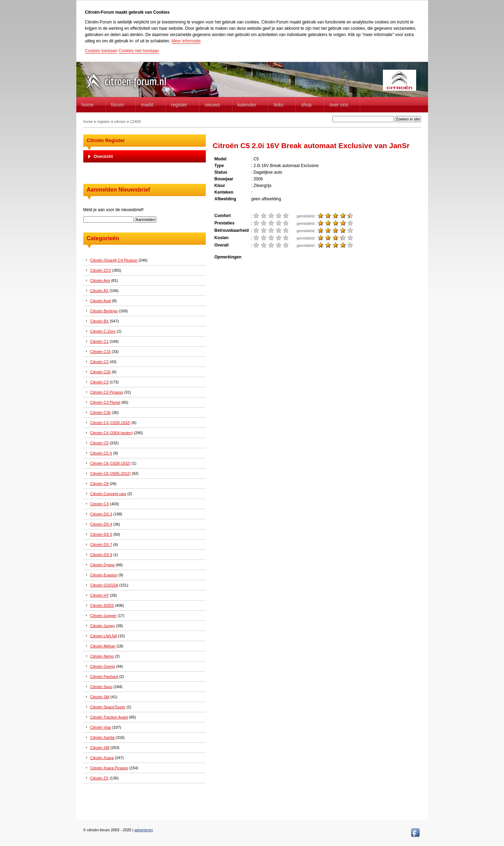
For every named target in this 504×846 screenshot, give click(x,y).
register (103, 122)
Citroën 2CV (101, 270)
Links (279, 105)
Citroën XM (100, 748)
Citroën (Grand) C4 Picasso (114, 260)
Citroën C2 (100, 362)
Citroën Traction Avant (109, 717)
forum (118, 105)
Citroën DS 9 (101, 555)
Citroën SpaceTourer (108, 707)
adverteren (144, 830)
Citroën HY (100, 595)
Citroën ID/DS (102, 605)
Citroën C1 (100, 341)
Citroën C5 (100, 443)
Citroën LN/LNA (104, 636)
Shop (306, 105)
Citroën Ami (100, 280)
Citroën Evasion (104, 575)
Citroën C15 (101, 352)
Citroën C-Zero (103, 331)
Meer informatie (186, 41)
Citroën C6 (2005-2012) (111, 473)
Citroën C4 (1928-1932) (111, 423)
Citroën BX (100, 321)
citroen (120, 122)
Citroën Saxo (101, 687)
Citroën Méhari (103, 646)
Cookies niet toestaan (139, 51)
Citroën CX (100, 504)
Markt (147, 105)
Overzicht (103, 157)
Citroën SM (100, 697)
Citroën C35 (101, 412)
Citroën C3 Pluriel (105, 402)
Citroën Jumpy (103, 626)
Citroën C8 (100, 484)
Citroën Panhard (104, 677)
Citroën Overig (103, 666)
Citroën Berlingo (104, 311)
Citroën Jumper (103, 616)
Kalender (247, 105)
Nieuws (212, 105)
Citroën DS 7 (101, 545)
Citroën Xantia (103, 737)
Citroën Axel (101, 301)
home (88, 105)
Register (179, 105)
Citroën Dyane (103, 565)
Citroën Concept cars (108, 494)
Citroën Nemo (102, 656)
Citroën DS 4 (101, 524)
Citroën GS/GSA (104, 585)
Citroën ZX (100, 778)
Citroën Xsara (102, 758)
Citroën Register (106, 140)
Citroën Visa (101, 727)
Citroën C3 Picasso (107, 392)
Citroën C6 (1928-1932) (111, 463)
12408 (135, 122)
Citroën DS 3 (101, 514)
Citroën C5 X (101, 453)
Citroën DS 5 (101, 534)
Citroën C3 (100, 382)
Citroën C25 (101, 372)
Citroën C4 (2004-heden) (112, 433)
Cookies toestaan (101, 51)
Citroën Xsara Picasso (109, 768)
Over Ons (339, 105)
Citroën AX (100, 291)
